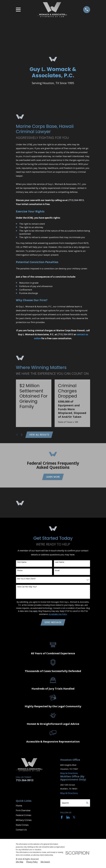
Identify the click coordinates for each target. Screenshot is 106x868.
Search (65, 804)
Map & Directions (69, 774)
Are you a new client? (26, 579)
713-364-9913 (25, 781)
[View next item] (22, 435)
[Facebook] (62, 818)
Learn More (53, 477)
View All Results (39, 435)
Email (57, 571)
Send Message (53, 623)
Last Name (60, 563)
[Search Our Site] (87, 804)
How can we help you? (27, 587)
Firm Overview (23, 811)
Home (19, 806)
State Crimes (22, 826)
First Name (22, 563)
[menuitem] (20, 863)
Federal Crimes (24, 816)
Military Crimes (24, 821)
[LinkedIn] (68, 818)
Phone (20, 571)
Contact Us (21, 831)
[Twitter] (74, 818)
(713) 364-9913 (76, 200)
